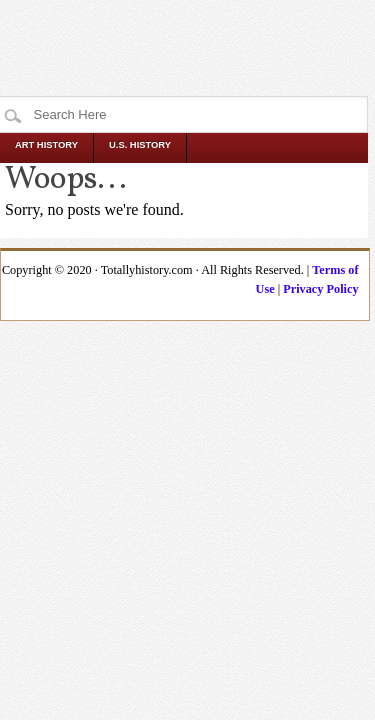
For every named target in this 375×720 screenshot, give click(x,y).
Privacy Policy (320, 289)
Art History (46, 145)
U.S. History (140, 145)
